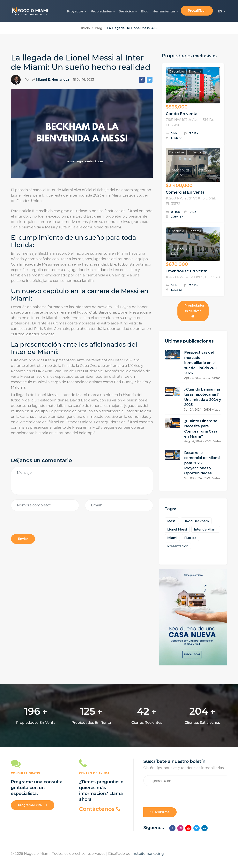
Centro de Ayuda (94, 773)
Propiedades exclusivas (195, 311)
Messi (172, 521)
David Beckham (196, 521)
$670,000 (177, 264)
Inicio (86, 28)
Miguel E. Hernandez (52, 80)
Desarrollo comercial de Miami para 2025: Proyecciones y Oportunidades (202, 463)
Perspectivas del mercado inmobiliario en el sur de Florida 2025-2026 (202, 363)
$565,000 (177, 107)
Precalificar (197, 11)
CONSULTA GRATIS (26, 773)
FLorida (190, 538)
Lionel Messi (177, 529)
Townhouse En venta (187, 271)
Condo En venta (182, 114)
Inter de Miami (206, 529)
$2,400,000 (179, 185)
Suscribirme (160, 812)
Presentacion (178, 546)
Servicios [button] (128, 11)
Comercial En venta (185, 192)
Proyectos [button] (77, 11)
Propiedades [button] (103, 11)
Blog (145, 11)
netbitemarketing (148, 854)
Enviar (23, 539)
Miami (172, 538)
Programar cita (33, 805)
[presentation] (41, 553)
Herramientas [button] (166, 11)
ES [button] (222, 11)
